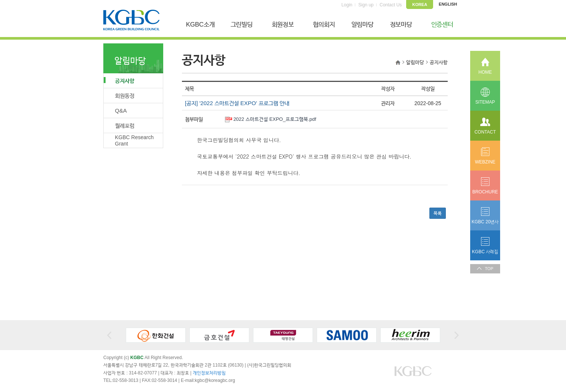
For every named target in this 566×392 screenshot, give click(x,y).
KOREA (420, 4)
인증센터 (442, 24)
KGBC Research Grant (134, 140)
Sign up (366, 5)
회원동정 (125, 96)
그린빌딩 (242, 24)
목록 (438, 213)
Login (347, 5)
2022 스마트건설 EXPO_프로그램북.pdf (275, 119)
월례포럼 (125, 125)
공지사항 (119, 80)
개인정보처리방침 (209, 373)
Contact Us (391, 5)
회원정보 (283, 24)
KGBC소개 (200, 24)
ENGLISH (448, 4)
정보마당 (401, 24)
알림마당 (363, 24)
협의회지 (324, 24)
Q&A (121, 111)
